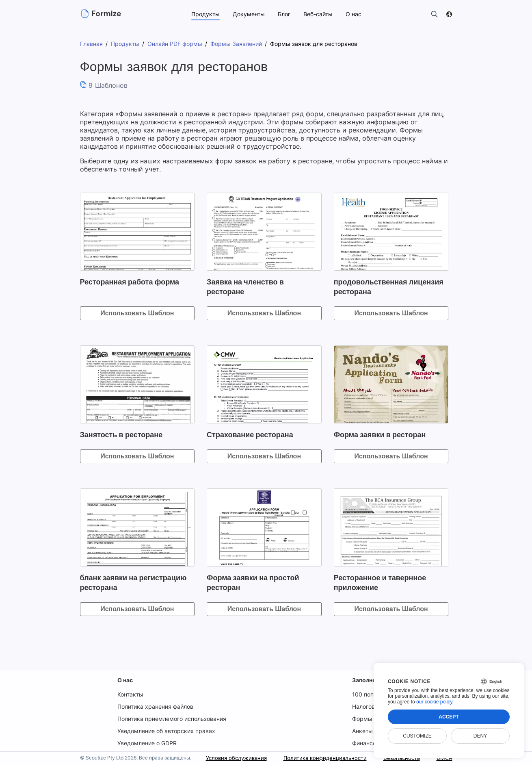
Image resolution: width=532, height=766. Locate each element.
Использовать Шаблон (137, 313)
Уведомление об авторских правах (166, 731)
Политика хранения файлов (156, 706)
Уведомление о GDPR (147, 743)
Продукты (205, 14)
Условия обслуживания (226, 758)
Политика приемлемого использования (172, 719)
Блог (283, 14)
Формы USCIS (372, 719)
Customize (417, 736)
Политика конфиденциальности (319, 758)
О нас (125, 680)
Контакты (130, 694)
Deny (480, 736)
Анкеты (363, 731)
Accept (449, 717)
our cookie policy (434, 702)
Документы (248, 14)
